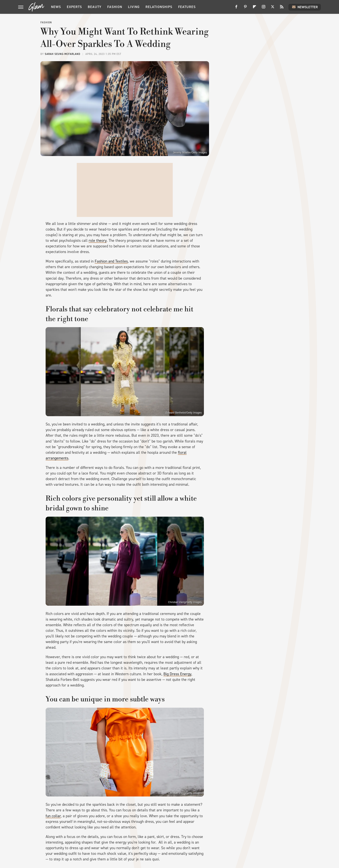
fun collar (53, 816)
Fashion (115, 7)
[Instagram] (264, 8)
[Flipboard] (254, 8)
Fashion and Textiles (111, 261)
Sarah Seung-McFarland (62, 54)
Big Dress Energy (177, 674)
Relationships (159, 7)
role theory (98, 240)
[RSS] (282, 8)
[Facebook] (236, 8)
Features (187, 7)
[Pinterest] (245, 8)
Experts (74, 7)
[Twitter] (273, 8)
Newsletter (305, 7)
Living (134, 7)
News (56, 7)
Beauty (95, 7)
